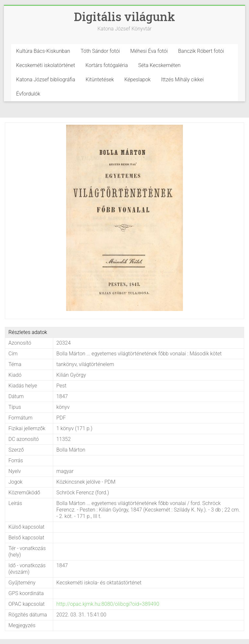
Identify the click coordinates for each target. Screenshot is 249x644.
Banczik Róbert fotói (201, 51)
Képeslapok (137, 80)
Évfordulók (28, 94)
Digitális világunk (124, 17)
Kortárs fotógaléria (107, 65)
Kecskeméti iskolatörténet (46, 65)
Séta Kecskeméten (159, 65)
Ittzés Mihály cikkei (183, 80)
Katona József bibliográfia (46, 80)
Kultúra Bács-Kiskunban (43, 51)
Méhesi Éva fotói (149, 51)
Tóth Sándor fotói (100, 51)
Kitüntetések (100, 80)
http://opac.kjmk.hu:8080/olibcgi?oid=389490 (108, 604)
